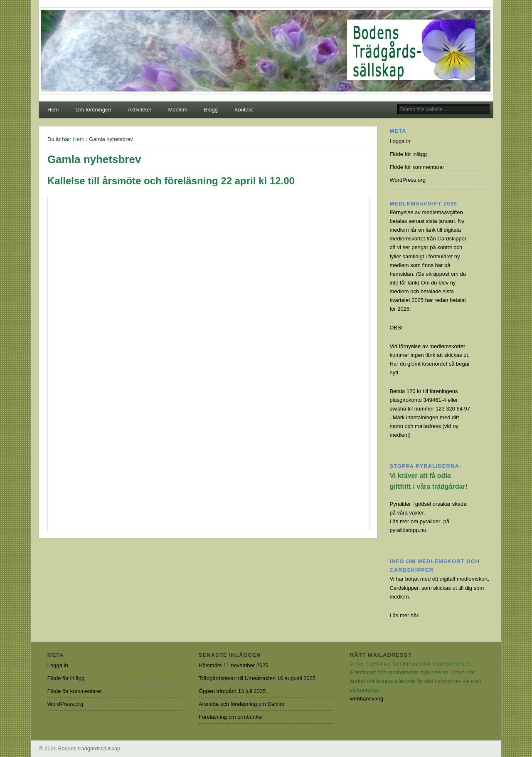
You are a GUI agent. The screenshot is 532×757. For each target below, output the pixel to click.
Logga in (400, 141)
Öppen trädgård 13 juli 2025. (233, 691)
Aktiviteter (139, 110)
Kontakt (244, 110)
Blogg (211, 110)
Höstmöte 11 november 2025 (234, 665)
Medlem (177, 110)
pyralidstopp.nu (408, 530)
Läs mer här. (404, 615)
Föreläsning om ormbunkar (231, 717)
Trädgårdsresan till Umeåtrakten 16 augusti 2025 (257, 678)
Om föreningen (93, 110)
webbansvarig (367, 699)
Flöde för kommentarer (417, 167)
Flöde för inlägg (408, 154)
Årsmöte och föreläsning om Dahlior (242, 704)
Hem (53, 110)
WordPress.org (407, 180)
